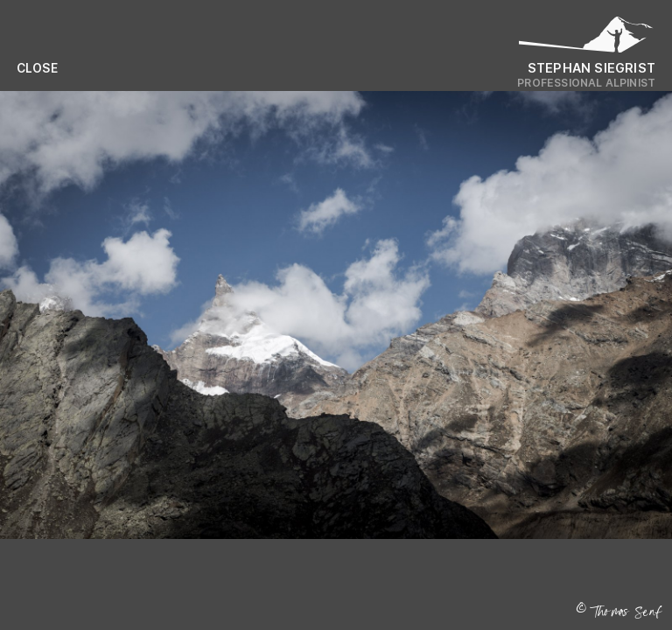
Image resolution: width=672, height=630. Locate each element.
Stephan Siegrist (591, 68)
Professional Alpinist (586, 83)
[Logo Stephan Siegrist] (586, 39)
